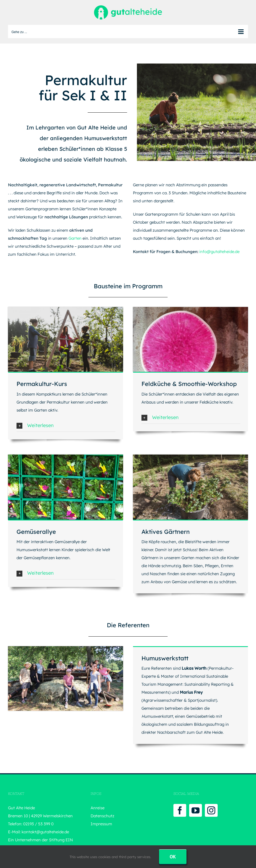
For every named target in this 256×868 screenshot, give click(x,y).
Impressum (101, 824)
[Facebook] (180, 810)
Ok (173, 857)
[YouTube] (196, 810)
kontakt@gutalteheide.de (45, 832)
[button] (66, 426)
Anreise (97, 808)
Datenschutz (102, 816)
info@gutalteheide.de (219, 252)
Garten (75, 238)
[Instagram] (211, 810)
